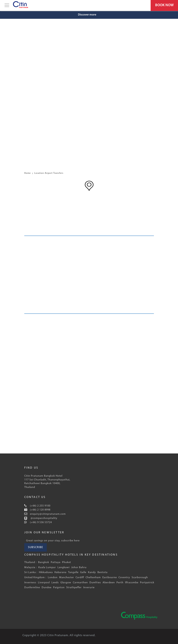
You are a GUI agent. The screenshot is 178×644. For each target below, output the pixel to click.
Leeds (55, 583)
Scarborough (140, 578)
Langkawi (64, 568)
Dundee (47, 588)
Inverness (30, 583)
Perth (120, 583)
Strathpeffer (74, 588)
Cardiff (80, 578)
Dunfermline (32, 588)
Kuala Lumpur (47, 568)
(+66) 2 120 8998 (40, 510)
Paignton (59, 588)
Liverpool (44, 583)
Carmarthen (80, 583)
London (53, 578)
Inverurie (89, 588)
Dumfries (95, 583)
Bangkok (44, 562)
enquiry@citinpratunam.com (47, 514)
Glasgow (66, 583)
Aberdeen (109, 583)
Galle (83, 572)
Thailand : (30, 562)
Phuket (67, 562)
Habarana (60, 572)
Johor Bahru (79, 568)
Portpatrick (147, 583)
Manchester (67, 578)
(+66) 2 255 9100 (40, 506)
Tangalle (73, 572)
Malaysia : (30, 568)
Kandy (92, 572)
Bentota (103, 572)
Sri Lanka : (31, 572)
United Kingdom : (35, 578)
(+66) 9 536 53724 (41, 522)
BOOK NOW (164, 5)
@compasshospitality (44, 518)
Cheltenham (93, 578)
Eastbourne (110, 578)
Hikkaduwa (46, 572)
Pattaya (56, 562)
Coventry (124, 578)
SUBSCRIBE (36, 547)
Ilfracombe (132, 583)
